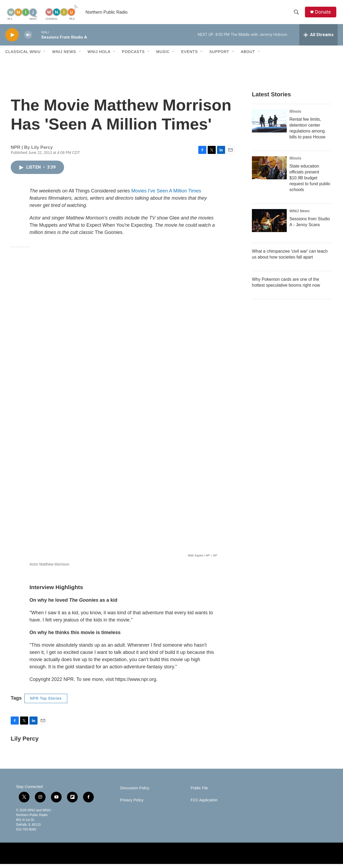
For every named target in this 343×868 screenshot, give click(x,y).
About (248, 56)
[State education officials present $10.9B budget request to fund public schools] (269, 172)
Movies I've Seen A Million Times (166, 195)
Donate (324, 14)
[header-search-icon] (297, 14)
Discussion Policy (135, 792)
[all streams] (318, 39)
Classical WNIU (23, 56)
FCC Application (204, 804)
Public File (199, 792)
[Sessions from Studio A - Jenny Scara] (269, 225)
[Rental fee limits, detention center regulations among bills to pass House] (269, 125)
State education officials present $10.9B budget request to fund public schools (310, 182)
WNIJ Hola (99, 56)
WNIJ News (64, 56)
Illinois (295, 115)
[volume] (28, 39)
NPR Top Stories (46, 702)
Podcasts (133, 56)
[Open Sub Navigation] (45, 56)
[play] (12, 39)
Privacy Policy (132, 804)
